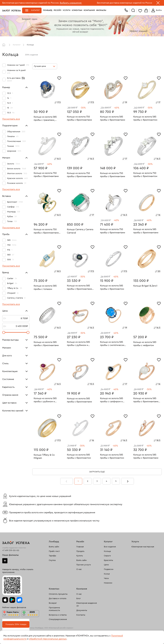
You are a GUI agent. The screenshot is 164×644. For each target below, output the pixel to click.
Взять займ (54, 547)
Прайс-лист (54, 551)
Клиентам (77, 10)
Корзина (146, 11)
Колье (107, 574)
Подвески (109, 569)
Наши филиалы (10, 555)
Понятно (152, 637)
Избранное (140, 11)
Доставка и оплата (58, 599)
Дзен (5, 561)
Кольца (107, 551)
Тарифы (52, 556)
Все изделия (110, 547)
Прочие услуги (84, 565)
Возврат (53, 603)
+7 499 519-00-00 (11, 550)
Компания (89, 10)
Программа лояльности (54, 609)
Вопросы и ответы (58, 615)
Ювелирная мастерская (143, 547)
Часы (106, 578)
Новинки (108, 583)
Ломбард (48, 10)
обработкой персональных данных (48, 639)
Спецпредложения (58, 619)
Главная (4, 45)
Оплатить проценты (58, 594)
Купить (80, 556)
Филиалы (101, 10)
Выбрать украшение (71, 3)
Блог (79, 599)
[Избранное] (59, 78)
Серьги (107, 556)
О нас (79, 569)
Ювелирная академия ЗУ (87, 605)
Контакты (81, 615)
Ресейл (57, 10)
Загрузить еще (97, 472)
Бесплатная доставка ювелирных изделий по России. (31, 3)
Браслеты (108, 560)
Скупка (52, 560)
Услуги (67, 10)
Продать (80, 551)
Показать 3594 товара (16, 624)
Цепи (106, 565)
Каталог (36, 10)
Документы (82, 610)
